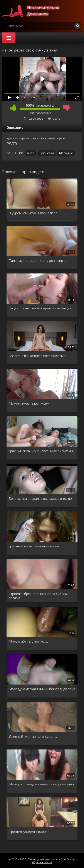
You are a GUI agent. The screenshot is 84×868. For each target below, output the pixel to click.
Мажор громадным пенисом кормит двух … (42, 786)
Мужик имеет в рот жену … (31, 403)
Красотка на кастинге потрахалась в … (39, 356)
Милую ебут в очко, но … (28, 641)
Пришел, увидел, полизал (29, 832)
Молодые (66, 153)
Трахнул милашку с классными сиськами (41, 451)
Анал (31, 153)
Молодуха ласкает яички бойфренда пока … (42, 691)
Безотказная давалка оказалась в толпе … (40, 500)
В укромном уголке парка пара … (35, 213)
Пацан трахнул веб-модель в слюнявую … (42, 308)
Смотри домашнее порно (35, 11)
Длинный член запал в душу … (33, 736)
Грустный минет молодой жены (34, 546)
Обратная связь (42, 862)
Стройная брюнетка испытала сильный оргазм (39, 596)
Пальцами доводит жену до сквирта (38, 260)
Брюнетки (47, 153)
